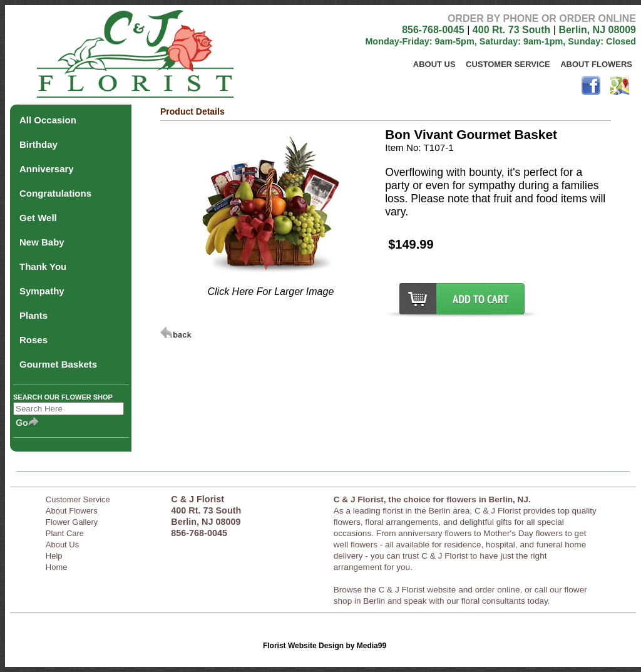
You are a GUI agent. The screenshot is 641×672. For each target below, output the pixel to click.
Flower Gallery (72, 522)
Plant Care (65, 533)
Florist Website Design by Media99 (325, 646)
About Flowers (596, 64)
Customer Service (508, 64)
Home (57, 567)
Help (54, 556)
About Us (434, 64)
